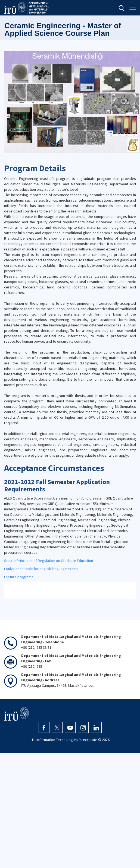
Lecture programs (19, 577)
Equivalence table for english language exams (41, 569)
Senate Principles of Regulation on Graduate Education (49, 561)
